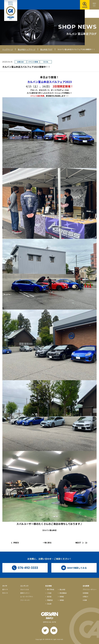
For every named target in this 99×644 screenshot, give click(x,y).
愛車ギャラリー (25, 593)
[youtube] (54, 630)
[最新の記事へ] (86, 543)
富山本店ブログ (46, 49)
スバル (46, 62)
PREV (16, 543)
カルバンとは (25, 589)
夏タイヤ (5, 589)
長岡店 (62, 600)
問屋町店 (50, 600)
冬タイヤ (5, 593)
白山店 (49, 604)
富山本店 (62, 589)
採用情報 (86, 593)
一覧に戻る (47, 543)
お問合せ (86, 597)
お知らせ (21, 62)
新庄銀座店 (63, 593)
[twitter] (45, 630)
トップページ (8, 49)
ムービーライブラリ (27, 597)
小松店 (49, 593)
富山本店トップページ (27, 49)
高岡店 (62, 597)
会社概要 (86, 586)
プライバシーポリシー (90, 589)
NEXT (78, 543)
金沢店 (49, 597)
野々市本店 (51, 589)
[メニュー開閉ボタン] (94, 5)
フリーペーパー (25, 600)
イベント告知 (33, 62)
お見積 (85, 600)
